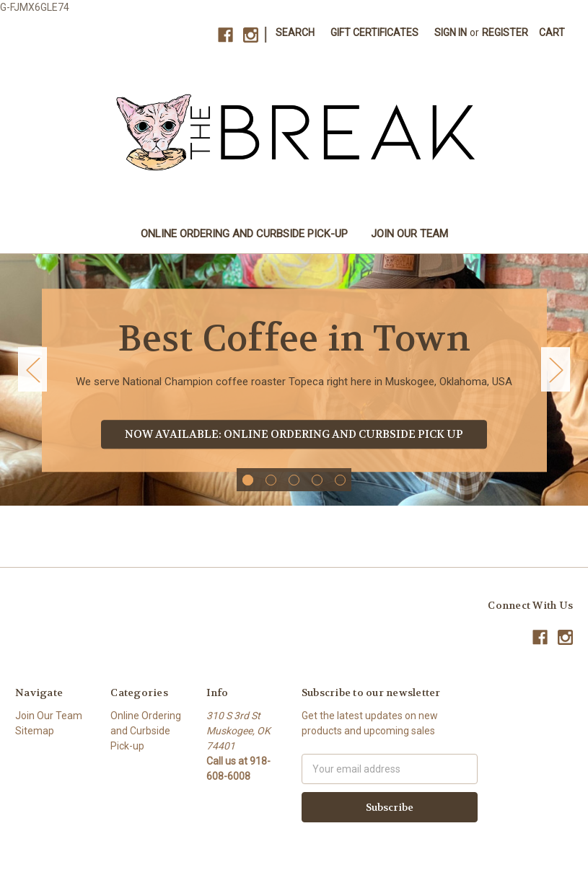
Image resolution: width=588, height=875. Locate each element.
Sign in (451, 32)
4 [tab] (317, 480)
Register (505, 32)
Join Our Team (409, 234)
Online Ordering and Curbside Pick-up (244, 234)
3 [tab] (294, 480)
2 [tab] (271, 480)
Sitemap (35, 731)
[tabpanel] (294, 380)
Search (295, 32)
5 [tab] (340, 480)
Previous (32, 370)
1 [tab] (248, 480)
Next (556, 370)
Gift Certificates (374, 32)
